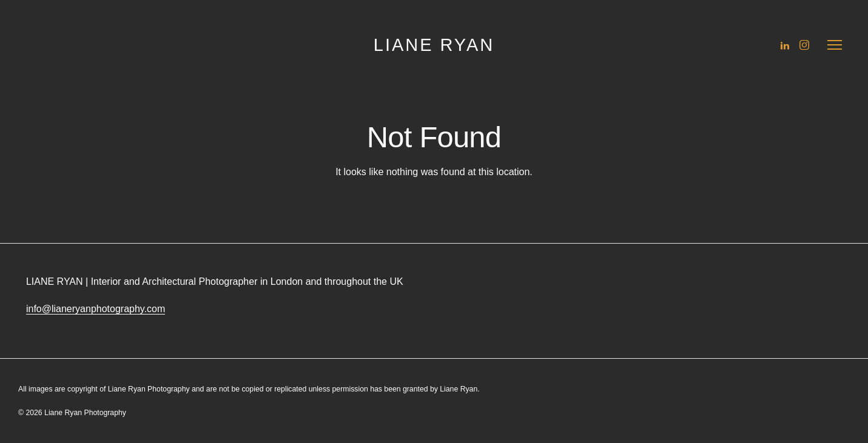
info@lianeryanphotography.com (96, 309)
